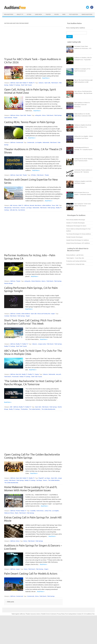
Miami (17, 513)
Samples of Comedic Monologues (75, 223)
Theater (48, 14)
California (13, 83)
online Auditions (47, 205)
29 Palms (33, 175)
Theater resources (31, 614)
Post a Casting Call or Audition (76, 28)
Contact (79, 614)
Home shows (16, 208)
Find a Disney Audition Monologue (76, 220)
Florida (18, 511)
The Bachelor (24, 409)
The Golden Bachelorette (48, 409)
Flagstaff (41, 478)
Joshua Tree (48, 511)
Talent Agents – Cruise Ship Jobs (75, 258)
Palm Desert (55, 83)
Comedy (18, 314)
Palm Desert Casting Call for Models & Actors (31, 574)
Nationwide (46, 142)
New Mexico (38, 205)
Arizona (15, 205)
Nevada (32, 205)
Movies (57, 14)
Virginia (37, 374)
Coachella (33, 511)
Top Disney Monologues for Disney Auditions (79, 234)
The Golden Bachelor (35, 409)
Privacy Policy (61, 614)
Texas (53, 205)
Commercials (20, 142)
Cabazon (41, 83)
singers (53, 314)
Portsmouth (15, 377)
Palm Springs (58, 115)
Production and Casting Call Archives (76, 261)
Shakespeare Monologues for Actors (76, 226)
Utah (57, 205)
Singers (28, 316)
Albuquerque (8, 208)
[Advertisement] (33, 44)
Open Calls (19, 83)
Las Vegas (29, 208)
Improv (44, 281)
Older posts (10, 602)
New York (19, 374)
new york (58, 374)
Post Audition (74, 14)
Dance (26, 569)
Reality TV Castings (15, 85)
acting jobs (38, 115)
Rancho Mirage (8, 283)
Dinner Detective (36, 281)
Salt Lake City (14, 210)
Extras (29, 14)
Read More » (46, 78)
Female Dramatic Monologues (75, 237)
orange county (42, 344)
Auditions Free (91, 614)
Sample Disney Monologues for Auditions (78, 240)
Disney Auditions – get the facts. (75, 255)
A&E (11, 205)
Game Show (38, 14)
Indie (64, 14)
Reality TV (20, 14)
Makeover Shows (9, 513)
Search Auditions (87, 14)
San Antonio (22, 210)
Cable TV (21, 205)
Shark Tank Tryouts (26, 85)
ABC (11, 407)
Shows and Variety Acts (44, 314)
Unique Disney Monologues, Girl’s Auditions (78, 243)
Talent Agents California (18, 614)
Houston (23, 208)
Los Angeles (38, 142)
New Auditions (9, 14)
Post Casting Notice (71, 614)
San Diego (39, 480)
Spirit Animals (8, 118)
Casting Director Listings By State (75, 264)
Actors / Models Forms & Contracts (46, 614)
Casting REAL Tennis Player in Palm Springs (30, 122)
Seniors (45, 480)
